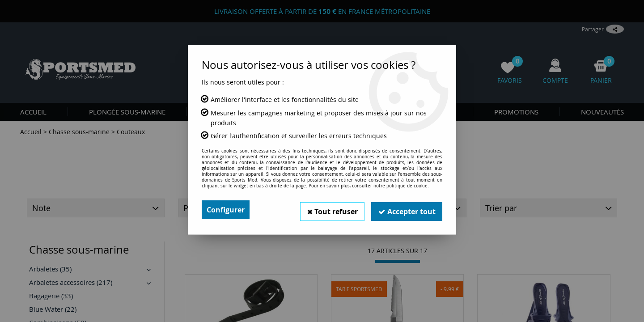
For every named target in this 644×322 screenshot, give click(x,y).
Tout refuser (331, 210)
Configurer (226, 210)
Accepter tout (407, 210)
